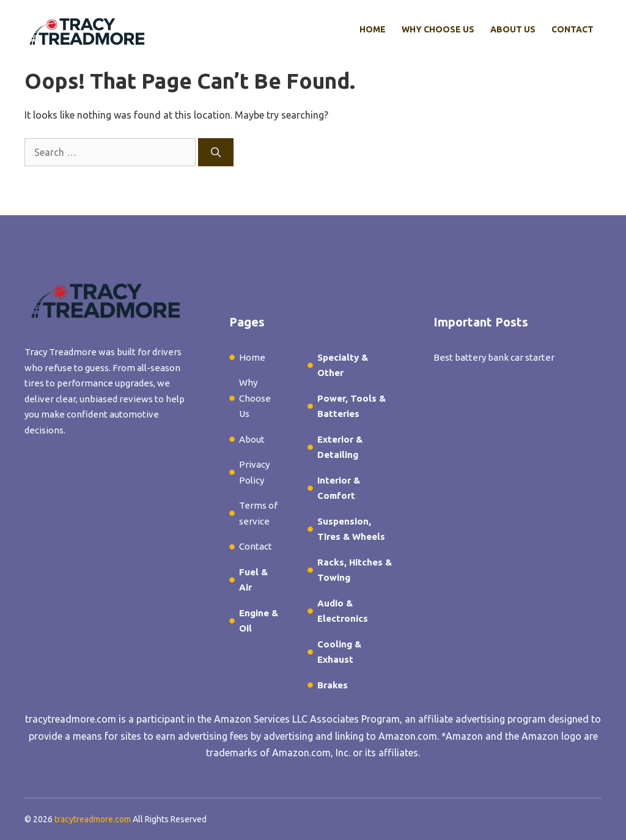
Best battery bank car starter (494, 357)
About (252, 439)
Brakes (333, 685)
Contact (573, 29)
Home (373, 29)
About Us (513, 29)
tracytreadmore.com (71, 719)
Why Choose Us (438, 29)
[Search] (216, 152)
